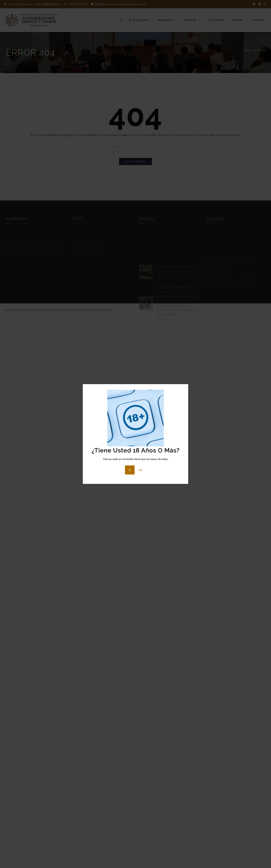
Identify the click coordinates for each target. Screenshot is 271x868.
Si (130, 470)
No (141, 470)
